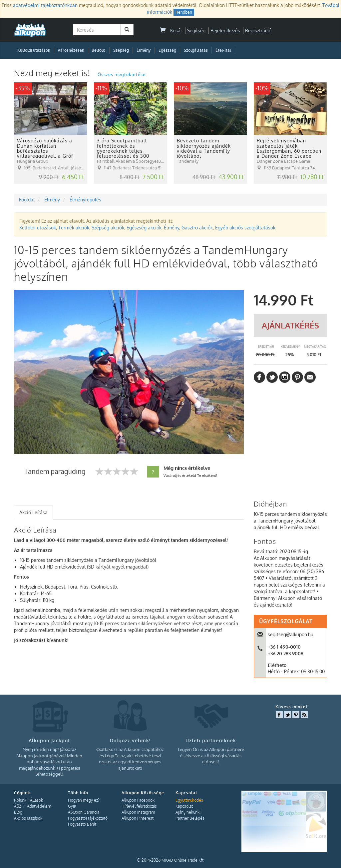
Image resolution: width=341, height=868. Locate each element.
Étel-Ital (223, 50)
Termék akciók (74, 228)
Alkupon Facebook (138, 800)
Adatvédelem (39, 806)
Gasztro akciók (197, 228)
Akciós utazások (28, 818)
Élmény (144, 50)
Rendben (184, 12)
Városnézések (71, 50)
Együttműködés (189, 800)
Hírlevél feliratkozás (139, 806)
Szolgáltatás (196, 50)
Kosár (171, 31)
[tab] (33, 513)
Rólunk (20, 800)
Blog (18, 812)
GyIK (72, 806)
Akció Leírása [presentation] (33, 512)
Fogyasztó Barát (82, 824)
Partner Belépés (190, 818)
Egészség (167, 50)
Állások (36, 800)
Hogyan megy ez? (84, 800)
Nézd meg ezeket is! (53, 73)
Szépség (121, 50)
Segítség (196, 31)
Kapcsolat (184, 806)
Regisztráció (258, 31)
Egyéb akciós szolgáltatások (245, 228)
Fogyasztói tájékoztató (88, 818)
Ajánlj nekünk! (188, 812)
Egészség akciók (144, 228)
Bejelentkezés (225, 31)
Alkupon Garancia (84, 812)
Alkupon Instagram (138, 812)
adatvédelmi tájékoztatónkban (45, 5)
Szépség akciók (108, 228)
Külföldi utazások (34, 50)
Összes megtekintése (122, 74)
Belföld (98, 50)
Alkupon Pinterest (138, 818)
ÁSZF (19, 806)
